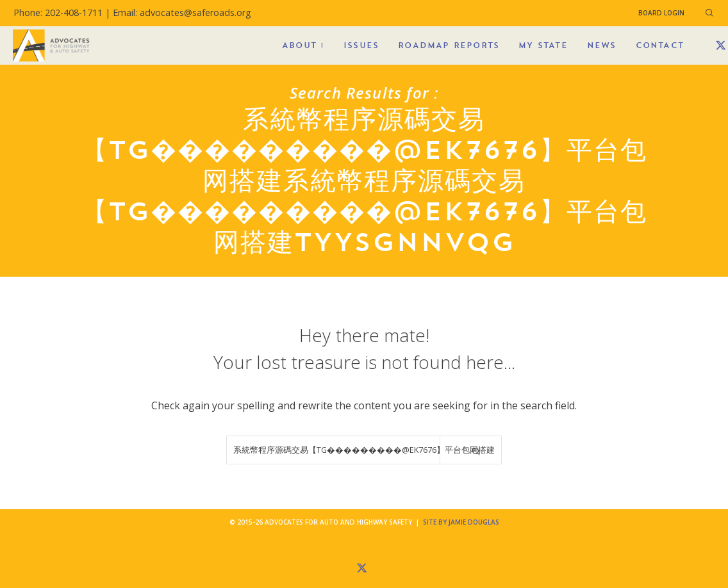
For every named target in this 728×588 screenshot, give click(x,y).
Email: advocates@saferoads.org (182, 12)
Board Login (661, 13)
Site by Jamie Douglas (461, 522)
